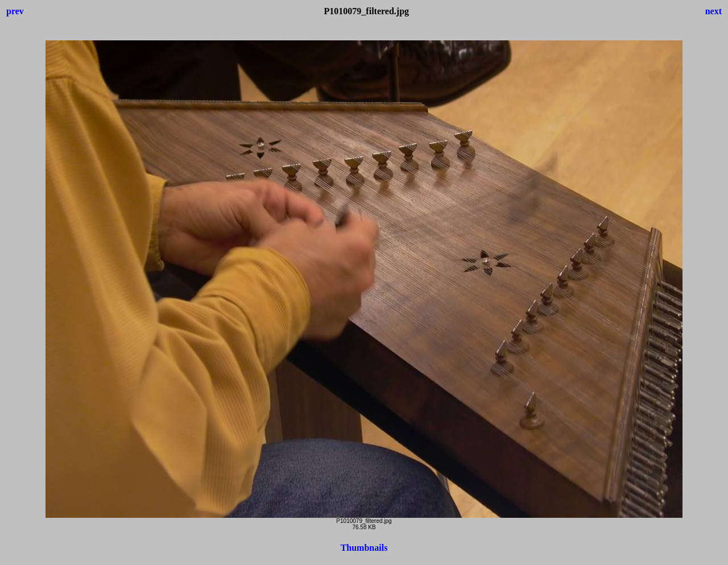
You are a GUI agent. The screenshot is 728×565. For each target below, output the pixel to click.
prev (15, 11)
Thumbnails (364, 548)
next (713, 11)
